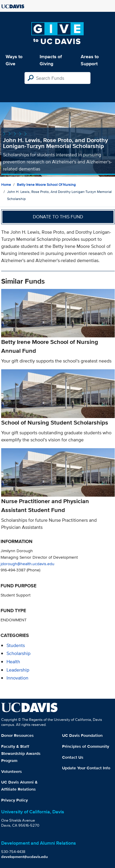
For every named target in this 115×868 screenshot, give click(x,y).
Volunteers (12, 771)
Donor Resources (17, 735)
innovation (17, 678)
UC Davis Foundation (82, 735)
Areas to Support (90, 60)
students (16, 645)
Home (6, 185)
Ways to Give (14, 60)
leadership (18, 670)
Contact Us (73, 757)
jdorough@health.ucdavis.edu (27, 564)
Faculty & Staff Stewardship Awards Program (21, 753)
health (13, 662)
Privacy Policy (14, 800)
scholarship (18, 653)
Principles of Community (86, 746)
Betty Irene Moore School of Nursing (46, 185)
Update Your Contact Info (86, 768)
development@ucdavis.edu (25, 857)
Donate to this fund (58, 217)
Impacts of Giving (51, 60)
